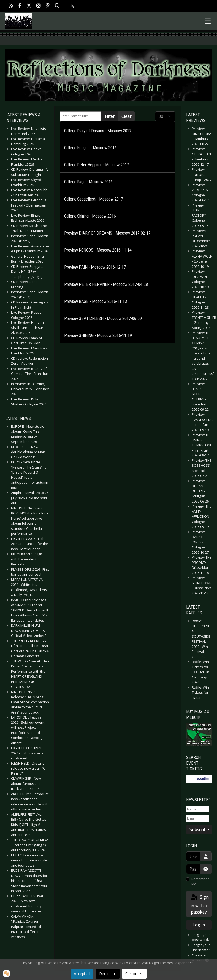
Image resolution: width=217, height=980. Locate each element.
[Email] (198, 818)
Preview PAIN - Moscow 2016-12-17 (95, 267)
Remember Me (200, 882)
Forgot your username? (201, 948)
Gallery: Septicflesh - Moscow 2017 (94, 199)
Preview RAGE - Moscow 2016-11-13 (96, 301)
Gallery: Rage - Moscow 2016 (88, 182)
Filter (110, 116)
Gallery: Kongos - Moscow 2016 (90, 148)
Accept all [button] (82, 974)
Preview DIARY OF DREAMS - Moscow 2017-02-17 (107, 233)
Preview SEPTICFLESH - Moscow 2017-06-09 (103, 318)
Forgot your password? (201, 937)
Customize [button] (134, 974)
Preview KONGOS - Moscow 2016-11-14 (98, 250)
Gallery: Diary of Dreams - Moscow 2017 (98, 131)
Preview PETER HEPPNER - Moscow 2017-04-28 (106, 284)
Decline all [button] (108, 974)
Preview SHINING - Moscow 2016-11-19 (98, 335)
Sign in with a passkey (199, 904)
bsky (71, 6)
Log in (199, 925)
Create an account (200, 958)
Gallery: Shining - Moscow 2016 (90, 216)
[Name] (198, 809)
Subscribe (199, 829)
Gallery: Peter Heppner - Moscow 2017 (97, 165)
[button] (7, 973)
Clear (126, 116)
